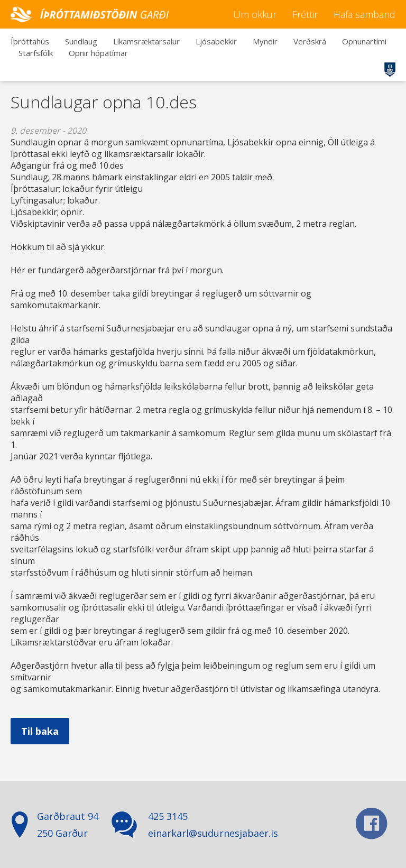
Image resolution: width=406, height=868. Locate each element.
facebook (372, 824)
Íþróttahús (30, 41)
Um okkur (255, 14)
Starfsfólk (36, 53)
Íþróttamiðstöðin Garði (90, 14)
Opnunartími (364, 41)
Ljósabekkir (216, 41)
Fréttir (305, 14)
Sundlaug (81, 41)
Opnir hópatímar (98, 53)
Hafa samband (365, 14)
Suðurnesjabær (390, 70)
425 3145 (168, 816)
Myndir (265, 41)
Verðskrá (310, 41)
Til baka (40, 731)
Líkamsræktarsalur (146, 41)
